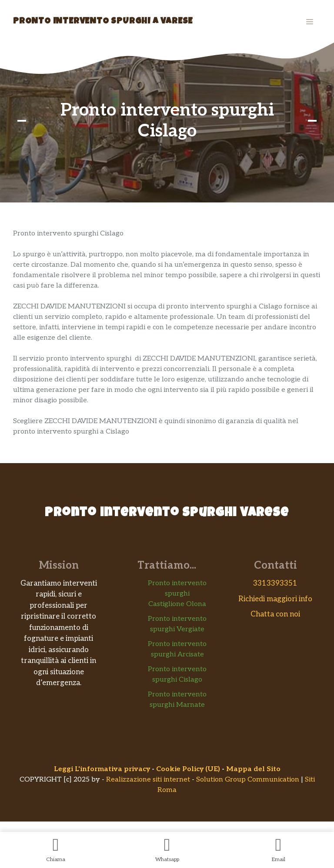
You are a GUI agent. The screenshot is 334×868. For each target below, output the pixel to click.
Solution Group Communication (248, 780)
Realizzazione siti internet (148, 780)
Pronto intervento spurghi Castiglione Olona (177, 594)
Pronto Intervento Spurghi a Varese (103, 22)
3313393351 (275, 583)
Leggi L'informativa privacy (102, 769)
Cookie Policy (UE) (188, 769)
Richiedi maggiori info (275, 599)
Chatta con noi (275, 614)
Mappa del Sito (253, 769)
